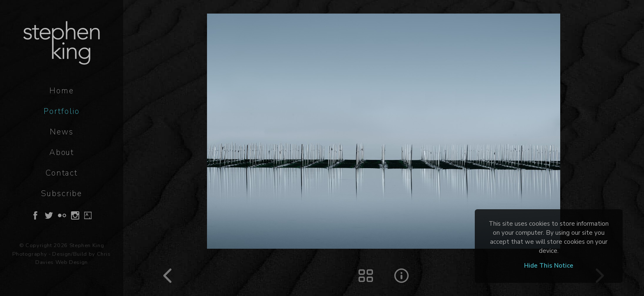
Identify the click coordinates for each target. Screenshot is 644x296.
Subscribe (61, 194)
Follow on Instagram (75, 215)
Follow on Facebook (35, 215)
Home (62, 91)
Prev (167, 276)
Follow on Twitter (49, 215)
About (62, 153)
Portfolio (61, 111)
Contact (62, 173)
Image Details (401, 276)
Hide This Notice (549, 266)
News (62, 132)
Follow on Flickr (62, 215)
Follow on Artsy (88, 215)
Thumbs (366, 276)
